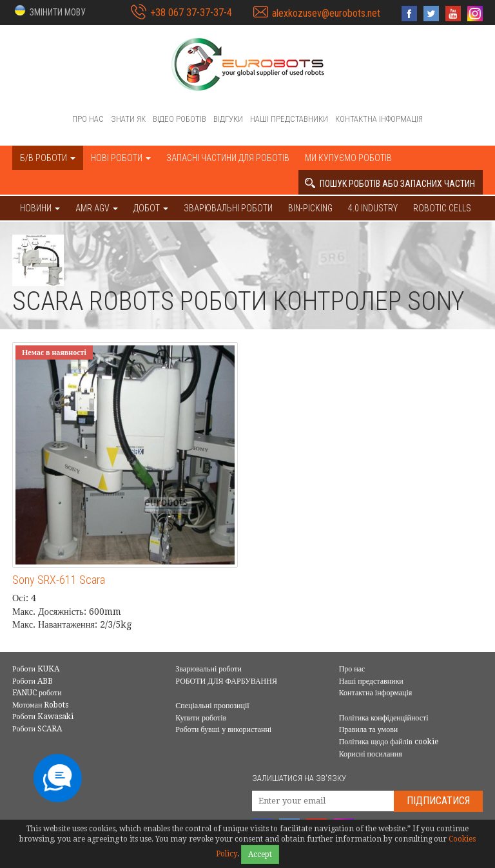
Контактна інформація (379, 119)
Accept (260, 854)
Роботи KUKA (36, 669)
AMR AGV (97, 208)
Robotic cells (442, 208)
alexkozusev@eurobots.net (326, 13)
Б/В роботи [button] (48, 158)
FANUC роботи (37, 693)
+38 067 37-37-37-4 (191, 13)
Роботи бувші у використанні (223, 729)
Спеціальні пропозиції (212, 706)
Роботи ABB (33, 681)
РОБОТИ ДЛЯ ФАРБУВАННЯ (226, 681)
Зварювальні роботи (228, 208)
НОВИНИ (40, 208)
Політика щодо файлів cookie (389, 742)
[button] (49, 11)
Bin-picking (310, 208)
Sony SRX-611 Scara (59, 580)
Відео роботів (180, 119)
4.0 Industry (373, 208)
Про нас (88, 119)
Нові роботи (121, 158)
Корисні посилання (371, 754)
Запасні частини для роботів (228, 158)
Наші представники (289, 119)
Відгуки (228, 119)
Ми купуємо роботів (348, 158)
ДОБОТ (151, 208)
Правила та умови (369, 729)
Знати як (128, 119)
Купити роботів (201, 718)
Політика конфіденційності (384, 718)
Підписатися (438, 801)
